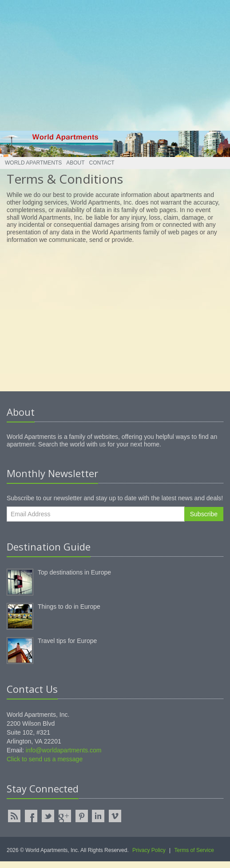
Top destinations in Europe (74, 572)
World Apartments (33, 163)
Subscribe (204, 514)
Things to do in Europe (69, 607)
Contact (102, 163)
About (75, 163)
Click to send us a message (45, 759)
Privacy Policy (149, 850)
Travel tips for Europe (67, 641)
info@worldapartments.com (64, 750)
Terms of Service (194, 850)
